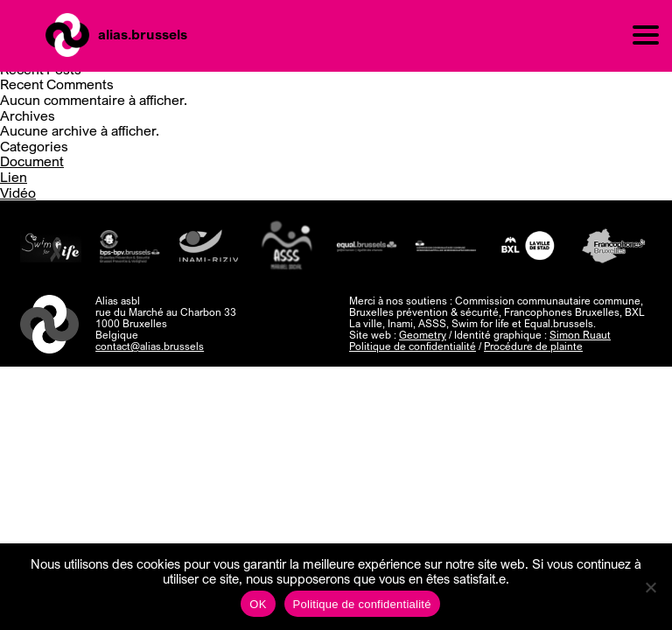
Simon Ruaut (580, 335)
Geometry (423, 335)
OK (258, 604)
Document (32, 161)
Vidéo (18, 192)
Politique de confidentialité (413, 346)
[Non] (650, 587)
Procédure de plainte (533, 346)
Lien (14, 177)
